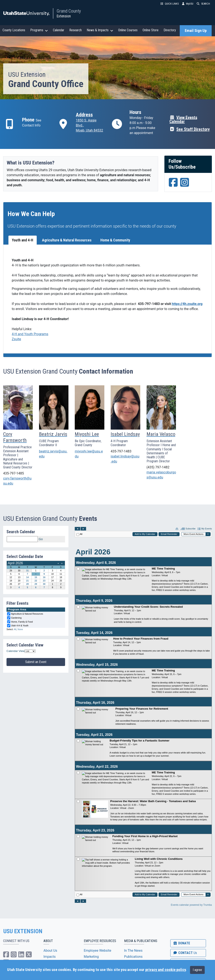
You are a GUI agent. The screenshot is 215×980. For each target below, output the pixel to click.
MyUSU (188, 4)
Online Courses (128, 30)
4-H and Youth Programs (30, 334)
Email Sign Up (196, 31)
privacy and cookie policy (165, 970)
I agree (197, 970)
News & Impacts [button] (100, 30)
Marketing (91, 957)
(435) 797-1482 (158, 467)
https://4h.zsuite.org (187, 304)
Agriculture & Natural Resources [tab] (67, 240)
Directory (170, 30)
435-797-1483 (121, 451)
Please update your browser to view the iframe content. (36, 539)
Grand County (69, 11)
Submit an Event (36, 662)
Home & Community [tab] (115, 240)
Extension (64, 16)
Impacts (50, 957)
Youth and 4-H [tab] (23, 240)
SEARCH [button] (203, 4)
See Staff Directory (190, 129)
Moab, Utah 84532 (89, 130)
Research (75, 30)
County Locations (14, 30)
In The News (133, 951)
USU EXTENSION (23, 931)
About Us (50, 951)
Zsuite (16, 339)
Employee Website (98, 951)
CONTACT (185, 953)
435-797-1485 (14, 473)
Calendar (59, 30)
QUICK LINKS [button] (170, 4)
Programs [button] (39, 30)
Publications (133, 957)
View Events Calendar (183, 119)
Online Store (151, 30)
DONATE (181, 943)
